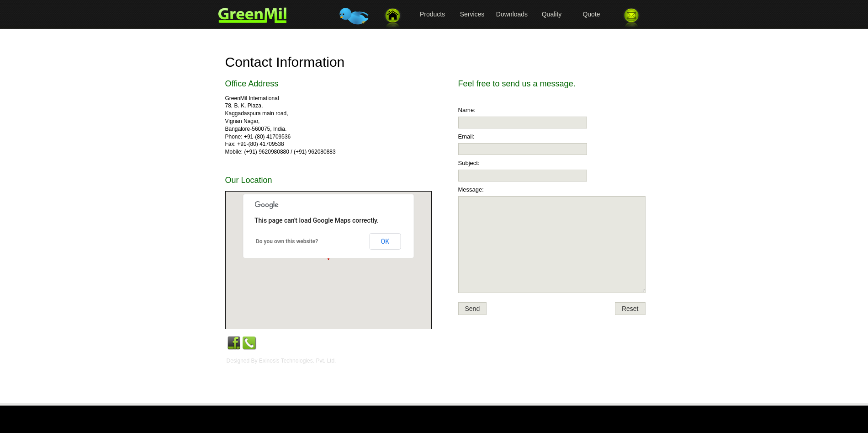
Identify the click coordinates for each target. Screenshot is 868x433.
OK (385, 241)
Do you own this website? (287, 241)
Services (472, 14)
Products (432, 14)
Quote (591, 14)
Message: (471, 190)
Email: (466, 136)
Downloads (512, 14)
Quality (552, 14)
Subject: (469, 163)
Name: (467, 110)
